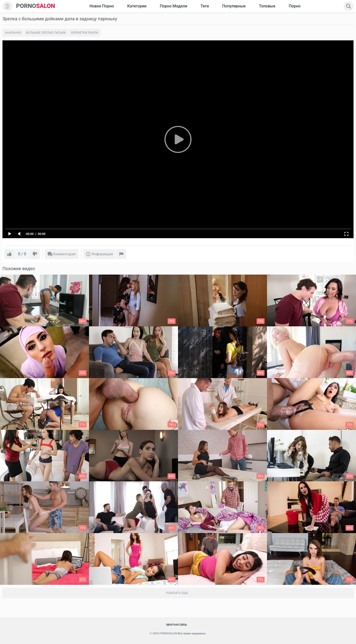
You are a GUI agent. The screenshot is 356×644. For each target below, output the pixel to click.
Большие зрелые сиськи (46, 33)
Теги (205, 6)
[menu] (7, 6)
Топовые (267, 6)
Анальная (13, 33)
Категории (137, 6)
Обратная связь (177, 625)
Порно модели (173, 6)
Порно (295, 6)
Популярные (234, 6)
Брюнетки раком (85, 33)
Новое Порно (102, 6)
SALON (36, 6)
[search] (349, 6)
